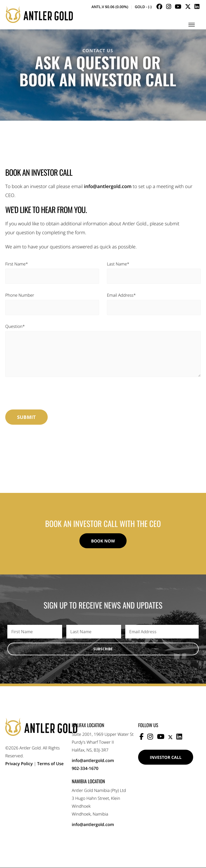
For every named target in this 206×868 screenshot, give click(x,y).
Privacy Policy (19, 764)
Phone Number (20, 295)
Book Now (103, 541)
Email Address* (121, 295)
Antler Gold (39, 15)
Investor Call (166, 758)
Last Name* (118, 264)
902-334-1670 (85, 769)
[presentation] (45, 395)
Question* (15, 326)
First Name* (17, 264)
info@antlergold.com (108, 187)
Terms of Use (50, 764)
